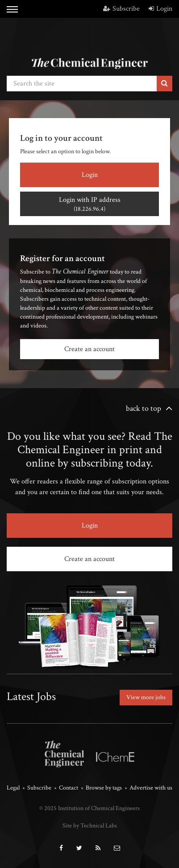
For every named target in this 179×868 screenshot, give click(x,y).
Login (160, 9)
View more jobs (146, 697)
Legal (13, 788)
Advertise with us (151, 788)
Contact (69, 788)
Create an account (89, 349)
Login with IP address (89, 204)
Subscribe (121, 9)
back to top (144, 408)
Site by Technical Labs (90, 826)
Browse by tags (104, 788)
